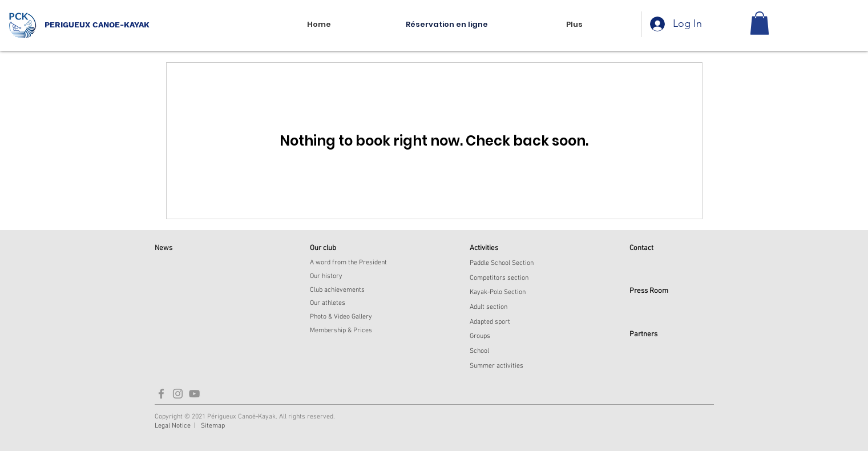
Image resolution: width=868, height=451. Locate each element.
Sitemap (213, 426)
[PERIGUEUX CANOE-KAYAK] (123, 25)
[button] (760, 23)
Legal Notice (173, 426)
